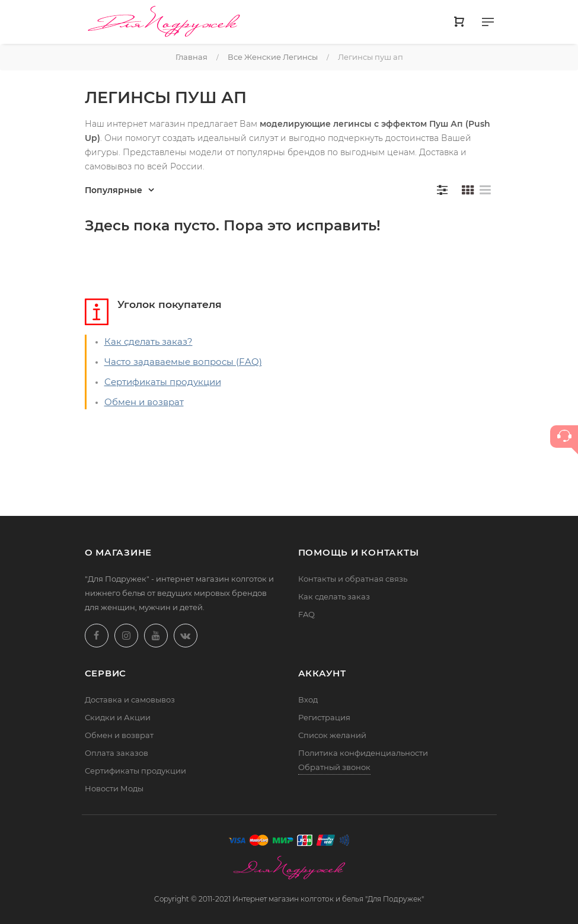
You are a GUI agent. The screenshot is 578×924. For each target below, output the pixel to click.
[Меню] (488, 24)
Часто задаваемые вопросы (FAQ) (183, 362)
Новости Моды (114, 788)
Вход (308, 700)
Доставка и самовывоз (130, 700)
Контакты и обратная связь (353, 579)
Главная (191, 57)
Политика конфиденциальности (363, 753)
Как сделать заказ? (149, 341)
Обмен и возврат (144, 402)
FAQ (306, 614)
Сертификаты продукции (163, 382)
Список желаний (332, 735)
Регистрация (324, 717)
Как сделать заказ (334, 596)
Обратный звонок (334, 767)
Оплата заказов (116, 753)
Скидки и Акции (118, 717)
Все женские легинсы (273, 57)
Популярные (114, 190)
